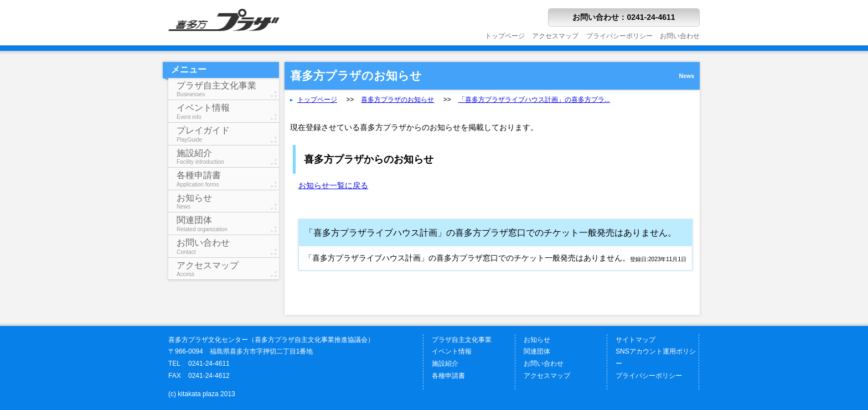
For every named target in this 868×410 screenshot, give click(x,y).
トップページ (505, 36)
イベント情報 (228, 111)
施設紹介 (228, 157)
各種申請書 (228, 179)
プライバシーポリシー (619, 36)
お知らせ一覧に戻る (333, 185)
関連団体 (228, 224)
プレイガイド (228, 134)
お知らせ (228, 202)
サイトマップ (635, 340)
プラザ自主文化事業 (228, 89)
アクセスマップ (555, 36)
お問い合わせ (680, 36)
